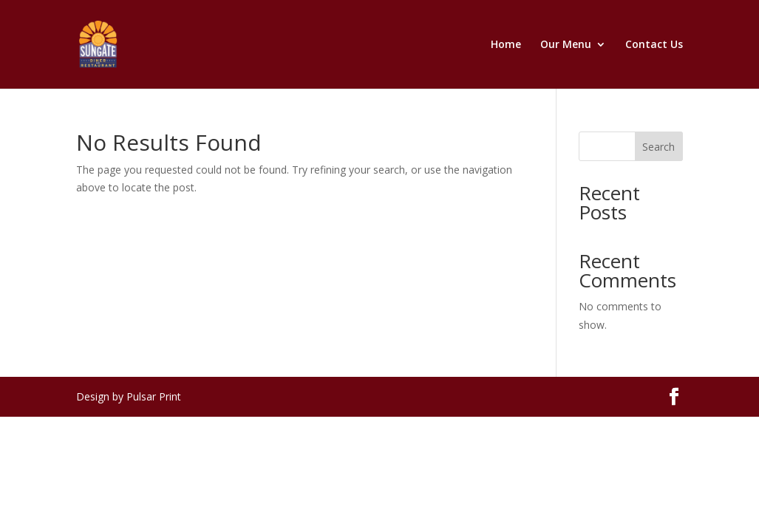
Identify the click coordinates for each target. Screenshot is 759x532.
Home (506, 45)
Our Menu (566, 45)
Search (658, 147)
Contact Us (654, 45)
